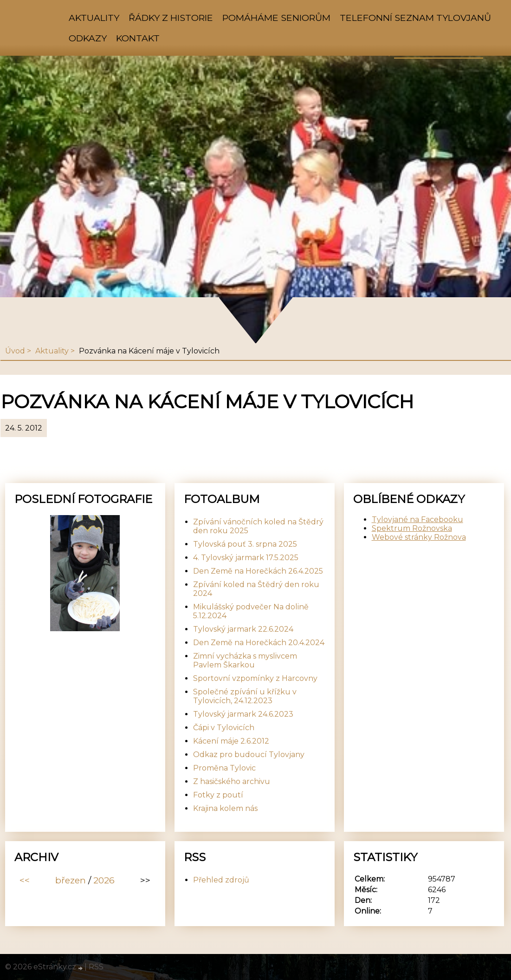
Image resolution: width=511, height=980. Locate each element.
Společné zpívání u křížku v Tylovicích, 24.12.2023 (245, 696)
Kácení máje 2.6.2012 (231, 741)
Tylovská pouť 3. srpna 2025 (245, 544)
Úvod (15, 351)
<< (25, 880)
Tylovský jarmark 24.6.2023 (243, 714)
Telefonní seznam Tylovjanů (415, 18)
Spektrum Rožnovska (412, 528)
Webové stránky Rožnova (419, 537)
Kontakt (138, 38)
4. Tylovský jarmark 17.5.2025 (246, 558)
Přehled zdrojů (221, 880)
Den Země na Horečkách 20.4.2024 (259, 643)
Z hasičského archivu (232, 781)
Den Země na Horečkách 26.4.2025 (258, 571)
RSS (96, 967)
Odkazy (88, 38)
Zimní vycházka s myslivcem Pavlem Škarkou (245, 660)
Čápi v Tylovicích (224, 728)
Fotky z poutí (218, 795)
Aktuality (94, 18)
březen (71, 880)
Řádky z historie (171, 18)
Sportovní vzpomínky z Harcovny (255, 678)
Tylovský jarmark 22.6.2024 (243, 629)
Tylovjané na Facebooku (417, 519)
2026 (104, 880)
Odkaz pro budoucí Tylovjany (249, 755)
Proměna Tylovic (224, 768)
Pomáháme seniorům (276, 18)
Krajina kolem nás (225, 808)
